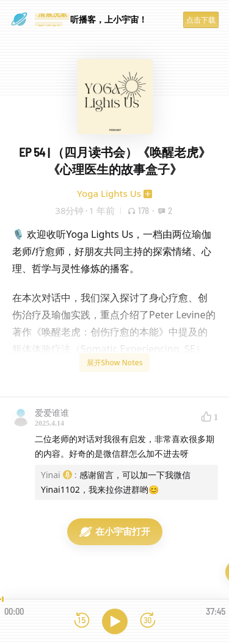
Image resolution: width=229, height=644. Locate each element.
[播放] (115, 621)
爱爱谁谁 (52, 413)
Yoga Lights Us (109, 193)
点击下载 (201, 20)
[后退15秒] (82, 621)
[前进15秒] (148, 621)
